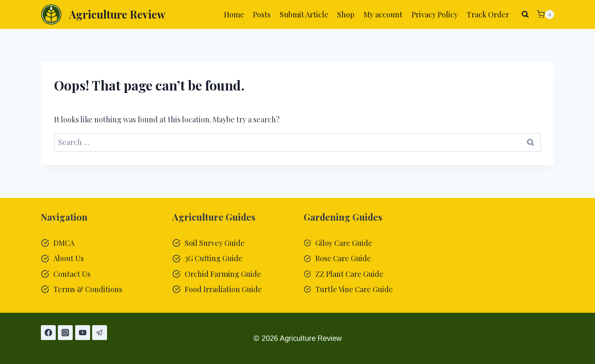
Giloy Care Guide (344, 243)
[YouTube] (83, 333)
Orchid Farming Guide (223, 274)
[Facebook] (48, 333)
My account (383, 14)
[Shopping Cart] (545, 14)
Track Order (488, 14)
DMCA (64, 243)
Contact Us (72, 274)
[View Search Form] (525, 14)
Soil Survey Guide (215, 243)
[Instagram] (65, 333)
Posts (262, 14)
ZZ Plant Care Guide (349, 274)
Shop (346, 14)
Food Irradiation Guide (223, 289)
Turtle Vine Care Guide (354, 289)
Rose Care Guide (343, 258)
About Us (69, 258)
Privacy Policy (435, 14)
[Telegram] (100, 333)
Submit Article (304, 14)
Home (234, 14)
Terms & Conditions (88, 289)
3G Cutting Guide (214, 258)
